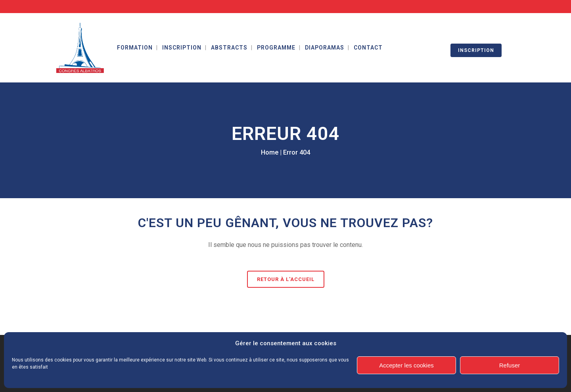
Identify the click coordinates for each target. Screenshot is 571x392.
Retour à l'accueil (286, 279)
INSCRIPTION (476, 50)
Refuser (510, 365)
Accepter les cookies (406, 365)
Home (270, 152)
